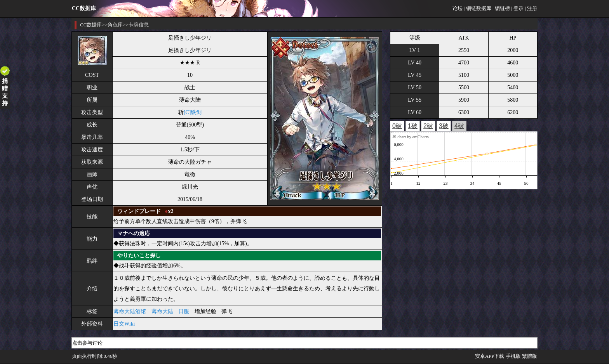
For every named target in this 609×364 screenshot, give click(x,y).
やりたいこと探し (139, 256)
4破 (459, 126)
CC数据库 (91, 25)
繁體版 (530, 356)
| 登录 (517, 8)
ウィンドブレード (139, 211)
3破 (444, 126)
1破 (413, 126)
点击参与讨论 (87, 343)
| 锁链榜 (501, 8)
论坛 (458, 8)
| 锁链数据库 (478, 8)
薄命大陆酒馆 (130, 311)
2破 (428, 126)
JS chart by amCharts (411, 137)
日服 (184, 311)
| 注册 (531, 8)
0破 (397, 126)
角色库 (115, 25)
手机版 (513, 356)
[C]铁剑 (193, 112)
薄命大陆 (162, 311)
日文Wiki (124, 324)
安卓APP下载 (490, 356)
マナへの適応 (134, 233)
